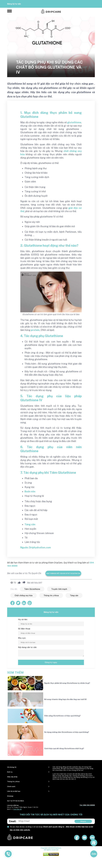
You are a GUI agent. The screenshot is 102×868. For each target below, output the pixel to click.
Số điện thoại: (24, 629)
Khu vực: (22, 638)
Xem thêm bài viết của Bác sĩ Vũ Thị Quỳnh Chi (63, 573)
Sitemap (10, 796)
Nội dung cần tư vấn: (27, 647)
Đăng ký (83, 821)
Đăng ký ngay (51, 662)
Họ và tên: (23, 619)
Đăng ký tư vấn (14, 4)
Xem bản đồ (17, 809)
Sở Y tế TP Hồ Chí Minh (16, 801)
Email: (13, 821)
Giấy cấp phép (12, 777)
